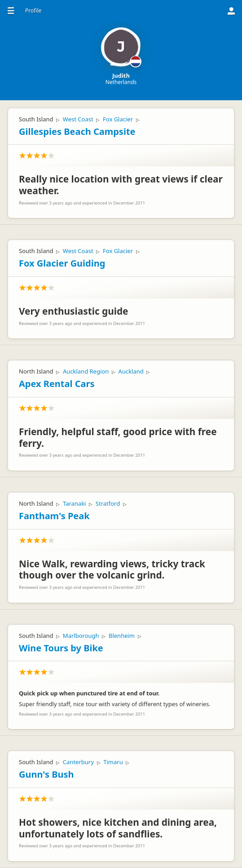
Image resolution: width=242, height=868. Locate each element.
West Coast (78, 119)
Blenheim (122, 636)
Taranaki (75, 503)
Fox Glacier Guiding (62, 263)
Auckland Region (86, 371)
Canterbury (78, 762)
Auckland (131, 371)
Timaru (113, 762)
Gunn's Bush (46, 774)
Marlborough (81, 636)
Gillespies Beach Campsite (77, 131)
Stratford (108, 503)
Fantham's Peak (54, 516)
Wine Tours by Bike (61, 648)
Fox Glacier (118, 119)
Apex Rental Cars (57, 384)
